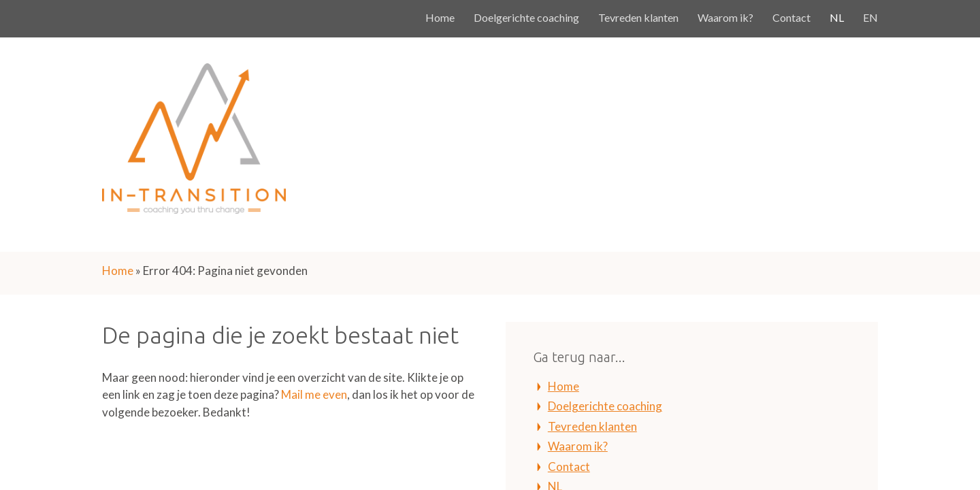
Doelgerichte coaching (526, 17)
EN (870, 17)
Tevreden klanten (638, 17)
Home (440, 17)
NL (837, 17)
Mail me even (314, 394)
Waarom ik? (725, 17)
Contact (791, 17)
